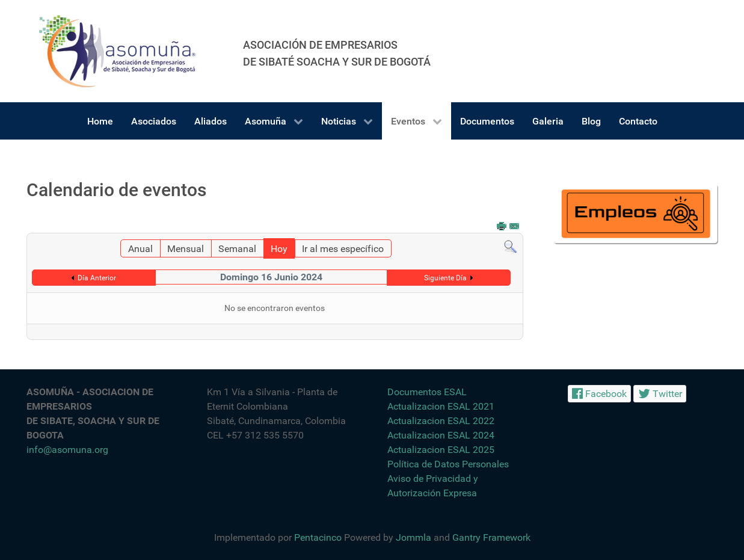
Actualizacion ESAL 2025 (441, 450)
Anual (140, 249)
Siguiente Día (445, 278)
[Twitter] (660, 394)
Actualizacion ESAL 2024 (441, 435)
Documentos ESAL (427, 392)
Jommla (414, 537)
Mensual (186, 249)
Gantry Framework (491, 537)
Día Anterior (97, 278)
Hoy (279, 249)
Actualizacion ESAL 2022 (441, 421)
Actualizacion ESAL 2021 (441, 406)
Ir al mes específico (343, 249)
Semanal (237, 249)
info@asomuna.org (67, 450)
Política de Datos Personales (448, 464)
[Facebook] (600, 394)
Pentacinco (318, 537)
